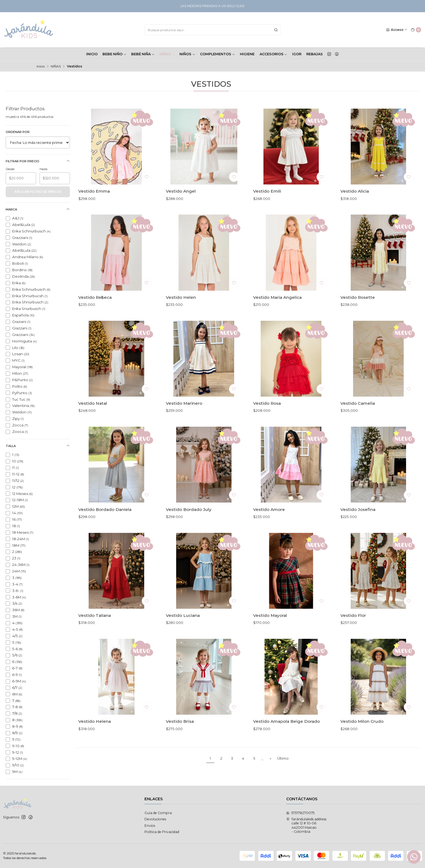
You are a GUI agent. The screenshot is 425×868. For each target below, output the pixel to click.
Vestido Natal (93, 427)
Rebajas (315, 54)
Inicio (41, 66)
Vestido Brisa (180, 745)
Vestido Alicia (355, 191)
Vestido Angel (181, 191)
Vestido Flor (353, 639)
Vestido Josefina (358, 533)
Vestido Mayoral (270, 639)
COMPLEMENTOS (218, 54)
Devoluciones (155, 819)
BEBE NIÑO (114, 54)
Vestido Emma (94, 191)
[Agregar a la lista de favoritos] (147, 177)
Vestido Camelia (358, 427)
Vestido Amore (269, 533)
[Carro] (416, 30)
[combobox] (212, 30)
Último (283, 758)
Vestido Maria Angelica (277, 321)
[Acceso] (397, 30)
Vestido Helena (95, 745)
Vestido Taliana (95, 639)
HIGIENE (247, 54)
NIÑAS (167, 54)
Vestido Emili (267, 191)
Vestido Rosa (267, 427)
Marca (38, 209)
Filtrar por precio (38, 161)
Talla (38, 446)
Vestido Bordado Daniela (105, 533)
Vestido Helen (181, 321)
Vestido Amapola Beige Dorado (286, 745)
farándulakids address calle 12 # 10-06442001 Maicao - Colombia (306, 825)
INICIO (92, 54)
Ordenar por (18, 132)
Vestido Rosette (358, 321)
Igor (297, 54)
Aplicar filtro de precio (38, 192)
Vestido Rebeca (95, 321)
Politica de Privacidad (162, 832)
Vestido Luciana (183, 639)
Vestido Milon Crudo (362, 745)
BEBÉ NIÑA (143, 54)
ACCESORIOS (273, 54)
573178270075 (300, 813)
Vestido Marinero (184, 427)
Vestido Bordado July (189, 533)
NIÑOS (187, 54)
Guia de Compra (158, 813)
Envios (150, 826)
